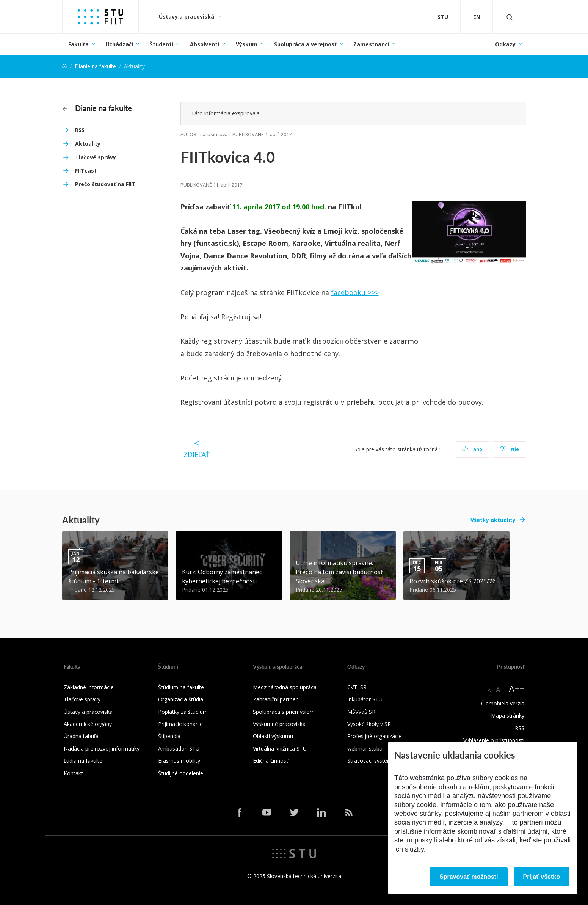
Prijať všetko (542, 877)
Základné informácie (89, 687)
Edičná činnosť (270, 761)
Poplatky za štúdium (183, 712)
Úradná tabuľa (81, 736)
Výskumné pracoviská (279, 724)
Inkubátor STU (365, 699)
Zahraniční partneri (276, 699)
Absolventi (205, 44)
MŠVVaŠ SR (361, 712)
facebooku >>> (355, 292)
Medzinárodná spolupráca (285, 687)
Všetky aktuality (493, 520)
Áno (472, 449)
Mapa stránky (508, 716)
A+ (500, 690)
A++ (517, 689)
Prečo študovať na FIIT (105, 184)
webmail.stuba (365, 749)
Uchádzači (119, 44)
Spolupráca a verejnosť (305, 44)
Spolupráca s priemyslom (284, 712)
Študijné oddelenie (181, 773)
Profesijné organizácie (375, 736)
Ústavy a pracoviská (187, 16)
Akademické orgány (88, 724)
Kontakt (73, 773)
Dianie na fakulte (95, 66)
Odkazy (505, 44)
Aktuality (88, 144)
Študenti (162, 44)
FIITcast (86, 170)
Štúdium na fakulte (181, 687)
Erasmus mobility (179, 761)
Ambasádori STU (179, 749)
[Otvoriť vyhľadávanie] (510, 17)
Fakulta (78, 44)
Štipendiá (169, 736)
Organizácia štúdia (181, 699)
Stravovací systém (370, 761)
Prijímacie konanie (180, 724)
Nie (509, 449)
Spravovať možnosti (469, 877)
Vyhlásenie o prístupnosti (494, 740)
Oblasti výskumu (273, 736)
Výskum (247, 44)
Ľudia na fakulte (83, 761)
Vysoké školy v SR (369, 724)
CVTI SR (357, 687)
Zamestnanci (371, 44)
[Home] (64, 66)
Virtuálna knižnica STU (280, 749)
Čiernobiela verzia (503, 703)
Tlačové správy (96, 157)
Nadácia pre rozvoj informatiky (102, 749)
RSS (80, 130)
